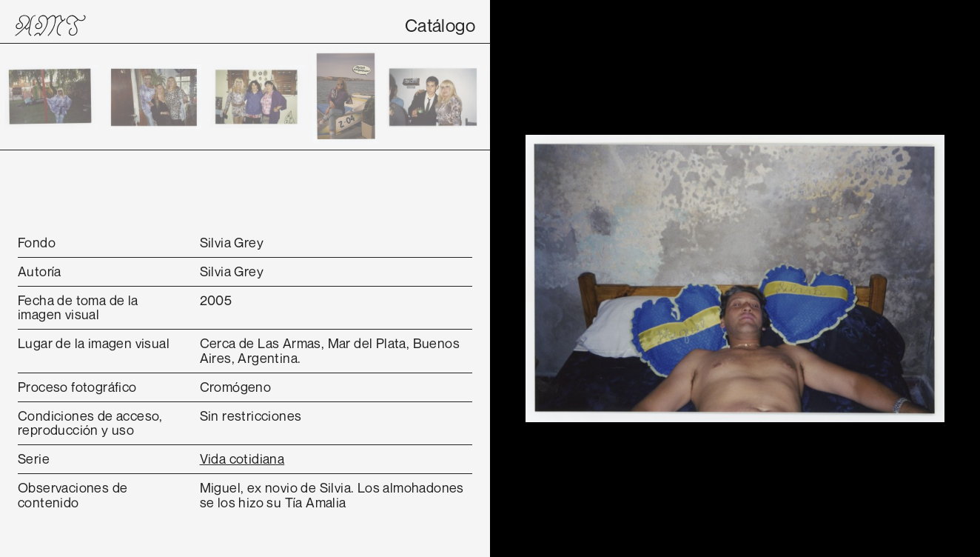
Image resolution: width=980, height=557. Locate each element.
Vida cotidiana (242, 458)
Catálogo (440, 25)
